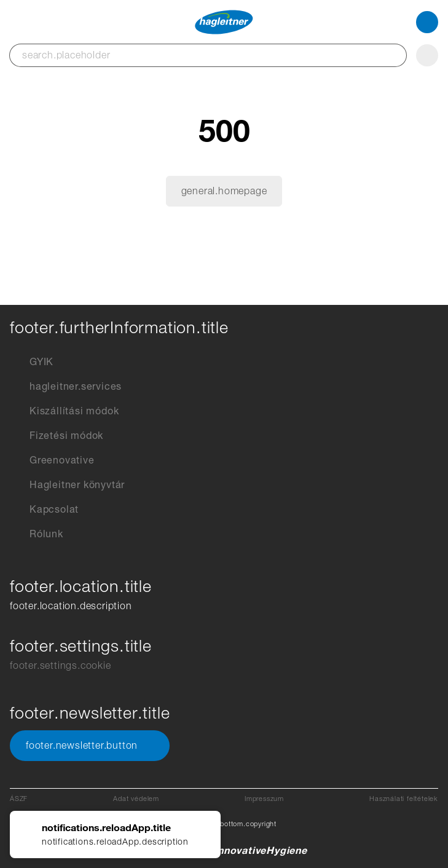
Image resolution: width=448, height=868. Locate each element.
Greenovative (52, 460)
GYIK (32, 362)
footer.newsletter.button (90, 746)
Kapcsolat (44, 510)
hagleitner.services (66, 387)
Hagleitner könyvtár (67, 485)
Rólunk (37, 534)
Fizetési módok (57, 436)
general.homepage (224, 191)
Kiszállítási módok (64, 411)
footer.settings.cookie (61, 665)
